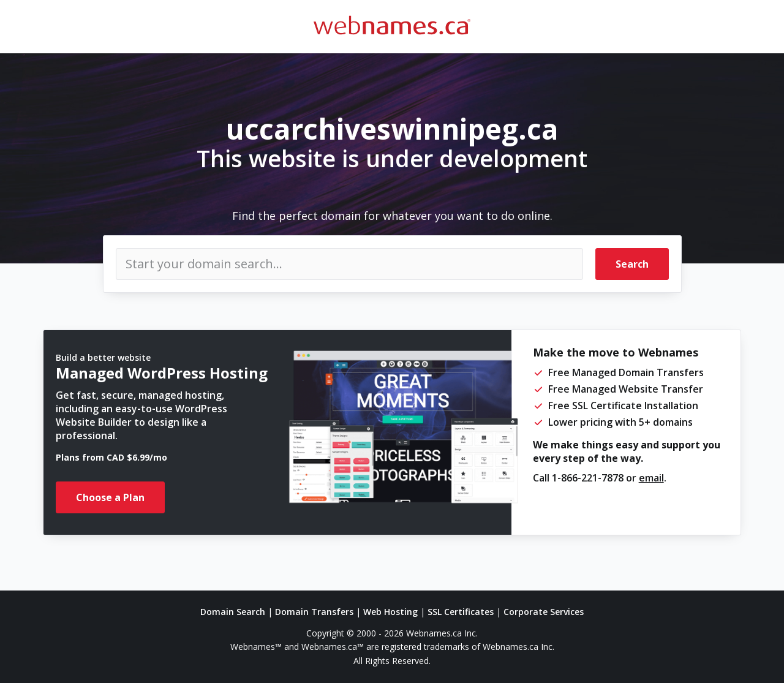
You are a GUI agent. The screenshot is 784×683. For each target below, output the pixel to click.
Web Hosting (390, 612)
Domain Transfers (314, 612)
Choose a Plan (110, 497)
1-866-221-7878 (588, 478)
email (651, 478)
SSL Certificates (461, 612)
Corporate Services (544, 612)
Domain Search (233, 612)
